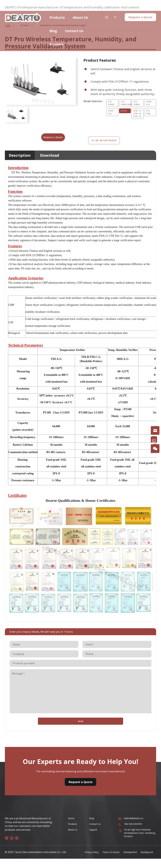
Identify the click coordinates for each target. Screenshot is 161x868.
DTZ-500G (149, 114)
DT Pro (124, 112)
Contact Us (74, 27)
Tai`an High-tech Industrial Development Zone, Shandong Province (140, 843)
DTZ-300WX (112, 104)
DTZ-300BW (137, 104)
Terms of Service (106, 861)
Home (71, 827)
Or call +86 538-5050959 (98, 146)
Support (56, 41)
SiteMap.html (127, 861)
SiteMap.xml (146, 861)
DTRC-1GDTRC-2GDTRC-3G (137, 120)
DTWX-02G (112, 114)
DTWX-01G (150, 104)
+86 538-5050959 (134, 833)
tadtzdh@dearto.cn (135, 827)
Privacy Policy (84, 861)
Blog (53, 27)
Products (57, 14)
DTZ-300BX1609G (126, 104)
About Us (80, 14)
